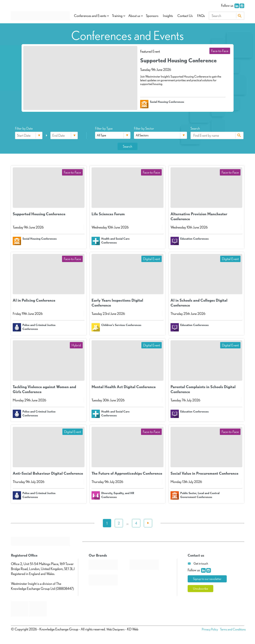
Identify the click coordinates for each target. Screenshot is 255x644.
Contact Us (185, 16)
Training (117, 16)
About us (134, 16)
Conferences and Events (90, 16)
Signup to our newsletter (209, 579)
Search (240, 16)
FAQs (201, 16)
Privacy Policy (206, 629)
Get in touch (201, 563)
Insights (168, 16)
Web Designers (116, 629)
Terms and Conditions (232, 629)
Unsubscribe (201, 589)
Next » (148, 523)
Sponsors (152, 16)
